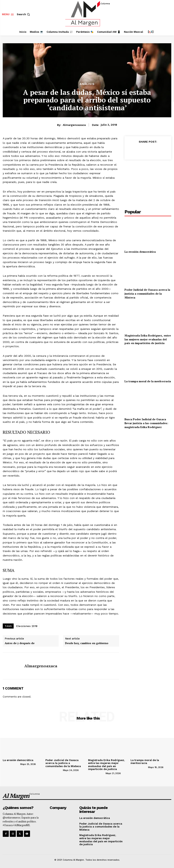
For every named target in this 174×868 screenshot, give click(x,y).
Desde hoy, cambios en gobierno (87, 643)
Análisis (87, 84)
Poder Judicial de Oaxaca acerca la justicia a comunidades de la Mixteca (147, 293)
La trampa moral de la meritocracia (148, 381)
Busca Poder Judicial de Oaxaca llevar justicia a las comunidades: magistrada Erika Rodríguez (146, 423)
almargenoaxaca (74, 125)
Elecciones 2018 (27, 626)
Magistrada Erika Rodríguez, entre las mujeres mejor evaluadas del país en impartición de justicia (148, 339)
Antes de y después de (20, 643)
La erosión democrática (140, 252)
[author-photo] (11, 764)
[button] (24, 14)
